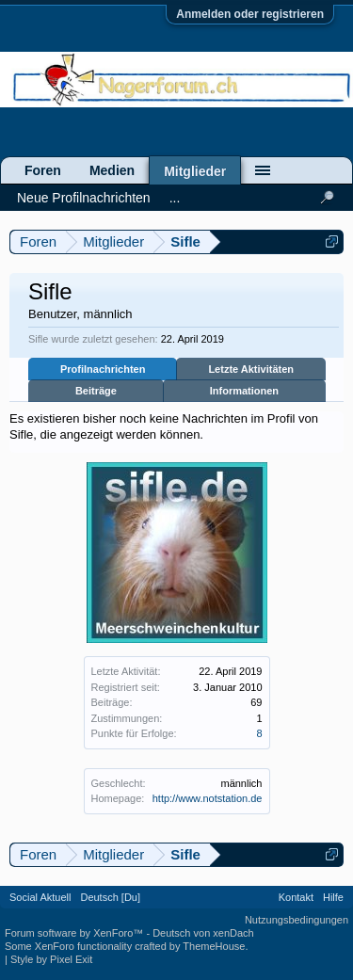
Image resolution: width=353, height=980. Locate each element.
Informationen (244, 391)
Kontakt (296, 897)
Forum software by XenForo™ (75, 933)
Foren (43, 170)
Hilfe (333, 897)
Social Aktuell (40, 897)
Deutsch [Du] (110, 897)
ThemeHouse (214, 946)
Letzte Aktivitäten (251, 369)
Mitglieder (195, 171)
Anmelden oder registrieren (250, 14)
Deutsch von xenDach (203, 933)
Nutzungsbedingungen (297, 920)
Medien (112, 170)
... (175, 198)
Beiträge (96, 391)
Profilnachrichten (103, 369)
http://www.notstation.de (208, 798)
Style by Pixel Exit (51, 959)
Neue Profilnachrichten (84, 198)
